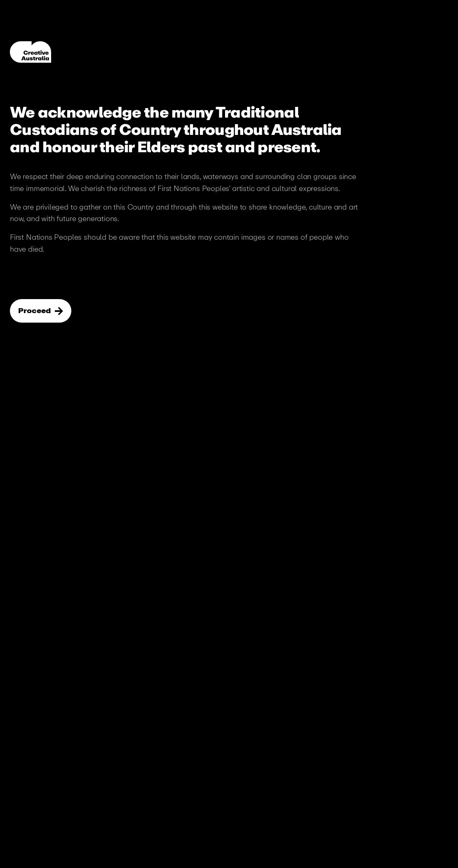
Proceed (35, 311)
